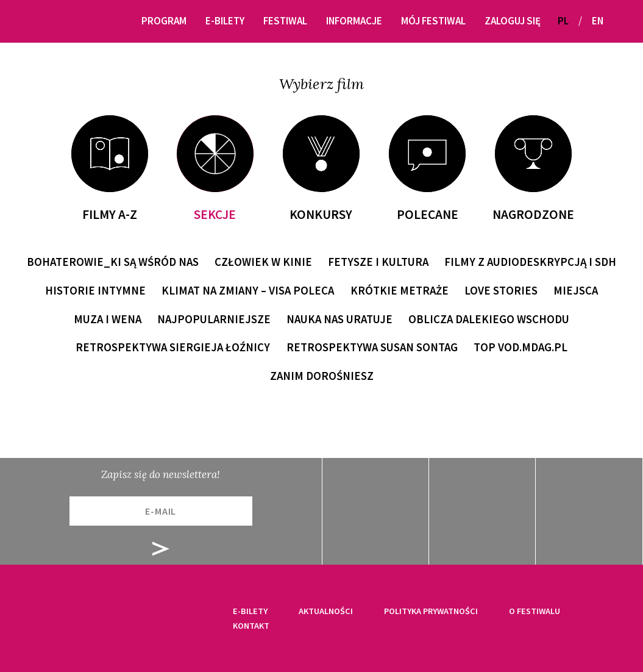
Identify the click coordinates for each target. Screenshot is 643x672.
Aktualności (326, 611)
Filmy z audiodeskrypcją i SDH (530, 262)
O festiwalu (535, 611)
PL (563, 21)
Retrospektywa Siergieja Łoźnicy (173, 347)
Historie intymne (95, 291)
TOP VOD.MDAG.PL (520, 347)
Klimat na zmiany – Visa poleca (248, 291)
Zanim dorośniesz (322, 376)
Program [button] (164, 21)
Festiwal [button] (285, 21)
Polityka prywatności (431, 611)
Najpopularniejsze (214, 319)
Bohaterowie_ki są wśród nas (113, 262)
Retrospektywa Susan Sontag (372, 347)
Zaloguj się (513, 21)
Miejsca (576, 291)
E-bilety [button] (225, 21)
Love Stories (501, 291)
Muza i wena (108, 319)
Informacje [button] (354, 21)
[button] (617, 21)
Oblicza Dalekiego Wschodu (489, 319)
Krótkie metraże (400, 291)
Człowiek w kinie (263, 262)
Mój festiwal (433, 21)
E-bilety (250, 611)
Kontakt (251, 626)
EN (598, 21)
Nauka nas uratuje (339, 319)
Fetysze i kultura (378, 262)
